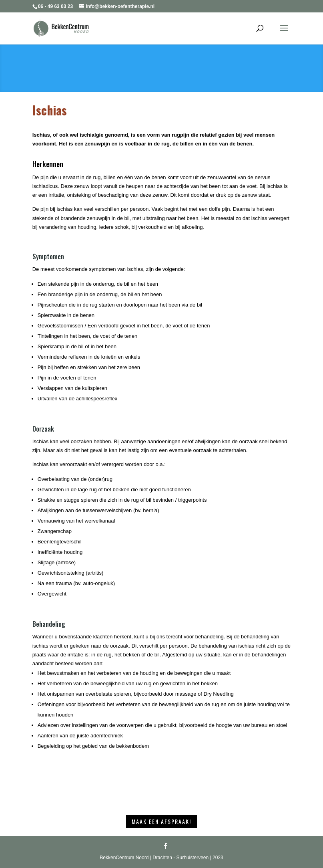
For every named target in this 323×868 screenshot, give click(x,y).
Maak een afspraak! (161, 821)
